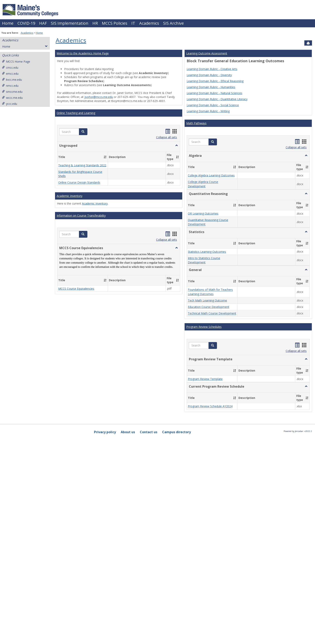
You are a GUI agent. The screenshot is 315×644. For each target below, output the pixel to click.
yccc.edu (10, 104)
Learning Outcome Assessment (207, 53)
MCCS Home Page (16, 62)
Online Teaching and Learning (76, 113)
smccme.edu (12, 92)
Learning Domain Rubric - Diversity (209, 75)
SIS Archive (173, 23)
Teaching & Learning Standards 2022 (82, 165)
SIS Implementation (70, 23)
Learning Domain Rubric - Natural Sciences (214, 93)
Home (8, 23)
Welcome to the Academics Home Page (83, 53)
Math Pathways (196, 123)
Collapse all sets (167, 137)
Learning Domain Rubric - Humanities (211, 87)
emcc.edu (10, 74)
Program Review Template (205, 379)
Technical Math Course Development (212, 313)
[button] (83, 132)
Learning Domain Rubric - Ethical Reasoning (215, 81)
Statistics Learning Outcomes (207, 252)
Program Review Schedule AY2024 (210, 406)
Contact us (149, 432)
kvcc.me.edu (12, 80)
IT (133, 23)
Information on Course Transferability (81, 216)
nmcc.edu (10, 86)
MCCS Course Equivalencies (76, 289)
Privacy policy (105, 432)
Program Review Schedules (204, 327)
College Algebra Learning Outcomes (211, 175)
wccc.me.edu (12, 98)
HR (95, 23)
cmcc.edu (10, 68)
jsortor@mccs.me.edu (99, 97)
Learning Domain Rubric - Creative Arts (212, 69)
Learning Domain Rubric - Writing (208, 111)
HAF (43, 23)
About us (128, 432)
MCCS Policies (115, 23)
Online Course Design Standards (79, 183)
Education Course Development (209, 307)
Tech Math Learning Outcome (207, 300)
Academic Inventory (70, 196)
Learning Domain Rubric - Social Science (213, 105)
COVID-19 (26, 23)
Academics (149, 23)
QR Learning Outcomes (203, 213)
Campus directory (176, 432)
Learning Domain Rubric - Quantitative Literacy (217, 99)
